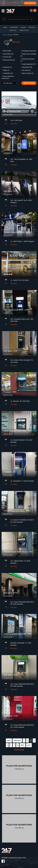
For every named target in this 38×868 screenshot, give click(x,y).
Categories (10, 35)
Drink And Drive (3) (9, 60)
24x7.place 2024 (20, 858)
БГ (31, 10)
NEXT (22, 745)
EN (35, 10)
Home (4, 35)
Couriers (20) (7, 57)
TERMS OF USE (24, 30)
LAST (29, 745)
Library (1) (6, 70)
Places (23, 27)
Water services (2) (28, 73)
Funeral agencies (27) (29, 64)
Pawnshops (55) (27, 67)
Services (32, 27)
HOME (5, 27)
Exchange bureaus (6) (29, 51)
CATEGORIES (14, 27)
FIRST (9, 740)
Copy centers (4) (8, 54)
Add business (30, 3)
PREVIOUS (17, 740)
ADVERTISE (13, 30)
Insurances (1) (7, 67)
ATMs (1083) (7, 51)
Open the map (29, 83)
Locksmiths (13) (8, 73)
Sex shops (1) (26, 70)
